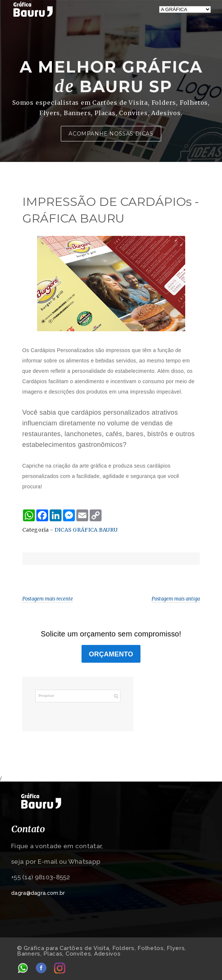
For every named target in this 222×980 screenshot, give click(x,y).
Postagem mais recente (48, 599)
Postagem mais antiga (176, 599)
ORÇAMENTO (111, 654)
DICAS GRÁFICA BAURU (86, 530)
